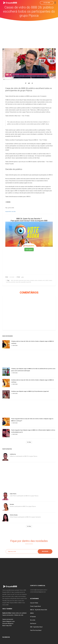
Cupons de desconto (8, 619)
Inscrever (45, 551)
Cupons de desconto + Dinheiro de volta (13, 615)
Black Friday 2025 (7, 626)
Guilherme (13, 454)
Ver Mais (29, 442)
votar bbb (13, 211)
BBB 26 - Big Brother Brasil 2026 (39, 610)
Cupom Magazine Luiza (8, 621)
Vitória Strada (14, 515)
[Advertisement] (29, 32)
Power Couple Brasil (35, 606)
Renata (12, 504)
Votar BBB (47, 3)
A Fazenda (33, 617)
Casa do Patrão (34, 603)
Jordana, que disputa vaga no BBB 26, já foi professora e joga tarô (30, 391)
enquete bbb (8, 211)
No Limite (33, 620)
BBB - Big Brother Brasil (36, 627)
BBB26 (32, 613)
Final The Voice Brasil (36, 630)
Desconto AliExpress (8, 623)
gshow (23, 277)
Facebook (6, 637)
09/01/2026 (14, 345)
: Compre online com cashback (14, 613)
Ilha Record (33, 623)
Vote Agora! (29, 249)
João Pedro (13, 494)
